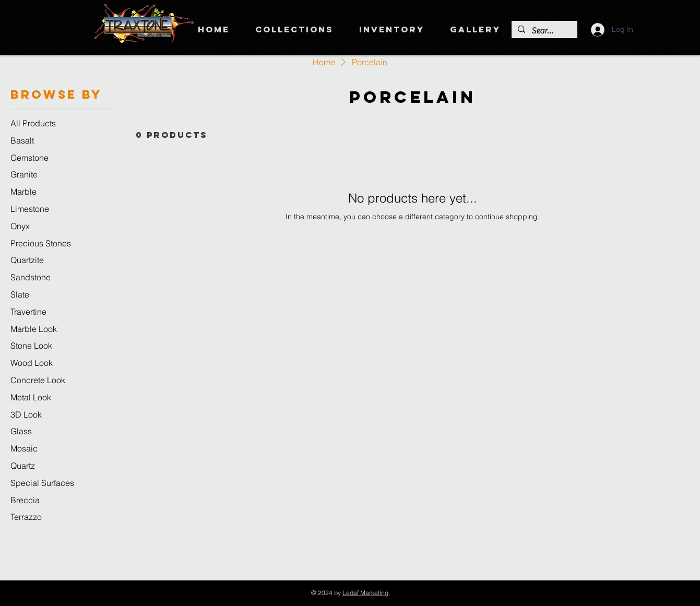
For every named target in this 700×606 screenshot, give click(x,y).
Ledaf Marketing (365, 593)
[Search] (543, 31)
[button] (295, 29)
